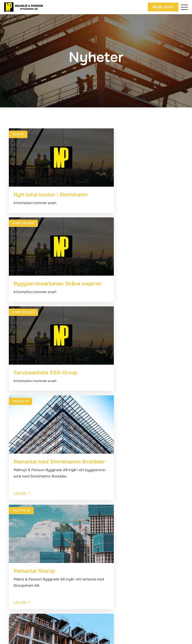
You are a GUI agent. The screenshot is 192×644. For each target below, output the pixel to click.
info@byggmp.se (114, 551)
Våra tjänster (18, 558)
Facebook (19, 622)
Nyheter (14, 564)
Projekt (13, 571)
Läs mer (110, 336)
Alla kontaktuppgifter (118, 564)
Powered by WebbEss (164, 636)
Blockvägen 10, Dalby (118, 558)
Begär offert (162, 7)
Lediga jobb (17, 578)
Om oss (13, 551)
